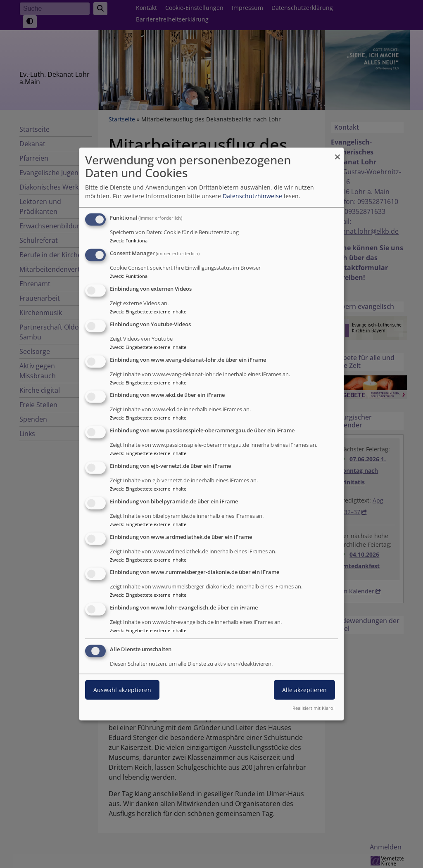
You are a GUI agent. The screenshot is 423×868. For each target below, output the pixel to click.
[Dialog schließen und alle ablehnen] (337, 153)
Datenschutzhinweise (252, 196)
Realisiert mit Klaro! (314, 708)
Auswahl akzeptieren (122, 690)
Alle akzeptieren (304, 690)
